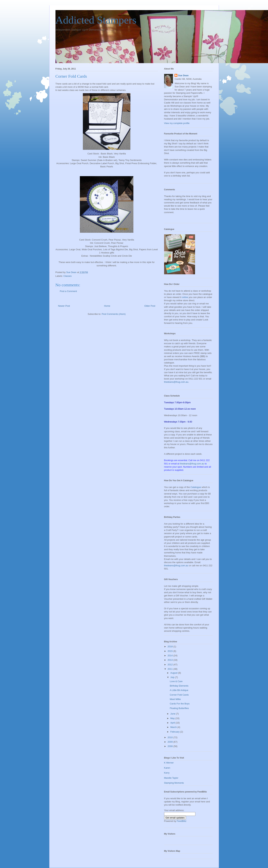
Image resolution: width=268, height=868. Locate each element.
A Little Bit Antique (179, 690)
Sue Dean (183, 75)
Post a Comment (68, 291)
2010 (171, 737)
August (174, 673)
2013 (171, 660)
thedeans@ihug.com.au (176, 382)
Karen (167, 768)
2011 (171, 669)
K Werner (169, 763)
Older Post (150, 306)
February (175, 732)
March (174, 727)
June (173, 714)
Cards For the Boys (180, 704)
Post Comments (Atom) (114, 314)
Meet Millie (175, 699)
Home (107, 306)
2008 (171, 746)
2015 (171, 651)
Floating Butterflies (179, 708)
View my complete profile (177, 123)
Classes (67, 276)
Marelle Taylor (171, 778)
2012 (171, 665)
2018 (171, 646)
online (185, 297)
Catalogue (196, 487)
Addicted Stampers (96, 20)
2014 (171, 656)
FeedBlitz (182, 821)
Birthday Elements (179, 686)
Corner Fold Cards (179, 695)
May (173, 718)
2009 (171, 742)
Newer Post (64, 306)
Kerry (167, 773)
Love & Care (176, 681)
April (173, 723)
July (173, 677)
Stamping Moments (174, 783)
